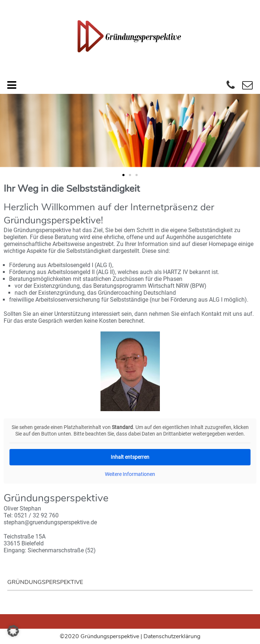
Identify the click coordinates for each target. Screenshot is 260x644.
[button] (123, 175)
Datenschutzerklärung (172, 636)
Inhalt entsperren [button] (130, 457)
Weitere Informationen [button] (130, 474)
